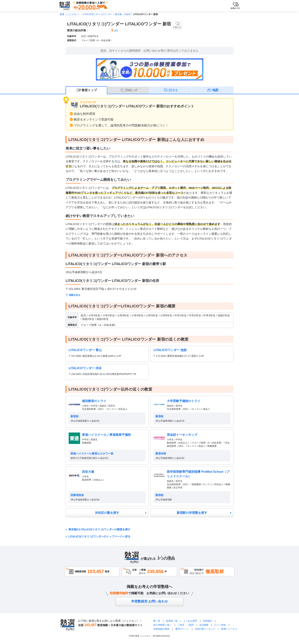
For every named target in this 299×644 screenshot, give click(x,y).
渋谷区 (127, 14)
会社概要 (204, 625)
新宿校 (75, 416)
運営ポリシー (182, 629)
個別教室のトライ (94, 401)
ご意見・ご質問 (186, 625)
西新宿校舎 (77, 495)
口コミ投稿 (220, 625)
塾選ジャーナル (229, 629)
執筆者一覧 (172, 621)
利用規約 (207, 621)
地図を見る (75, 295)
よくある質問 (190, 621)
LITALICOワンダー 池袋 (170, 350)
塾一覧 (157, 621)
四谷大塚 (88, 472)
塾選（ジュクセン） (70, 14)
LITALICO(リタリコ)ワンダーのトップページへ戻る (99, 536)
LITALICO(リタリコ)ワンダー (98, 14)
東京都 (118, 14)
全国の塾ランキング (205, 629)
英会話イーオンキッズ (182, 435)
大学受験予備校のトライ (184, 401)
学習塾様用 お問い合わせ (149, 601)
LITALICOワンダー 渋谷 (85, 368)
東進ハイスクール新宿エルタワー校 (92, 453)
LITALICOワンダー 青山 (85, 350)
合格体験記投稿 (161, 629)
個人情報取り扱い (162, 625)
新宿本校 (161, 453)
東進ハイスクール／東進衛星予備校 (106, 435)
